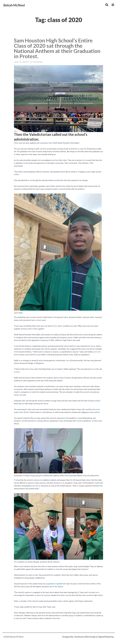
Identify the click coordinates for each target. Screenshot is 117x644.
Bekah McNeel (17, 5)
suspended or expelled (55, 585)
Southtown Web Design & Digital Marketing (94, 637)
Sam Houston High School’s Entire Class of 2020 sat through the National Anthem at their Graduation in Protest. (56, 49)
